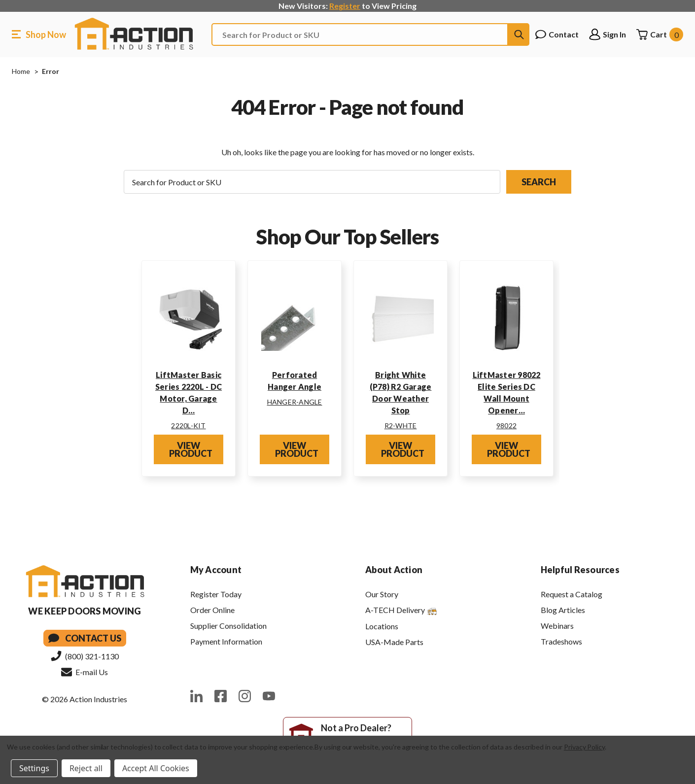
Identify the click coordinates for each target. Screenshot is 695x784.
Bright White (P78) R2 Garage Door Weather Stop (401, 392)
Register (345, 6)
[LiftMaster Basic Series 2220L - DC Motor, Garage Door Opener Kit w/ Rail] (189, 318)
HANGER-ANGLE (295, 402)
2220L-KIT (188, 426)
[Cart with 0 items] (660, 34)
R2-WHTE (401, 426)
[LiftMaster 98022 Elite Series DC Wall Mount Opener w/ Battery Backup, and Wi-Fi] (506, 318)
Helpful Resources (580, 570)
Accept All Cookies (156, 768)
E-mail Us (85, 672)
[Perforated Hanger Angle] (295, 318)
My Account (216, 570)
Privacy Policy (584, 747)
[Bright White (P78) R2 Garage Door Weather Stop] (400, 318)
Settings (34, 768)
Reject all (86, 768)
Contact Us (85, 638)
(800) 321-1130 (85, 656)
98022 (506, 426)
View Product (191, 449)
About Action (394, 570)
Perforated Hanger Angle (295, 381)
